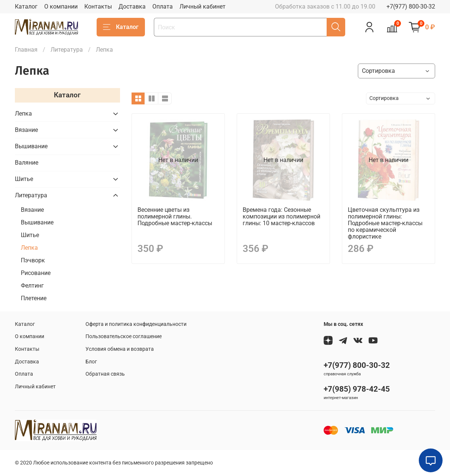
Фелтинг (32, 286)
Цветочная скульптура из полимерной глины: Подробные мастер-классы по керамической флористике (385, 223)
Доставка (132, 7)
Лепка (23, 114)
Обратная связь (105, 374)
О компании (61, 7)
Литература (67, 50)
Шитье (24, 179)
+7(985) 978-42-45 (357, 389)
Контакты (98, 7)
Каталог (26, 7)
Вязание (26, 130)
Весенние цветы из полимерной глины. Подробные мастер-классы (175, 216)
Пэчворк (33, 260)
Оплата (163, 7)
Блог (91, 362)
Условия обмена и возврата (120, 349)
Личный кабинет (203, 7)
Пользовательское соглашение (124, 336)
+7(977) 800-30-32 (411, 7)
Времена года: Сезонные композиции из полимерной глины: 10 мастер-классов (281, 216)
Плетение (34, 298)
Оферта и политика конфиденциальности (136, 324)
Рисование (36, 273)
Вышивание (31, 146)
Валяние (27, 163)
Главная (26, 50)
